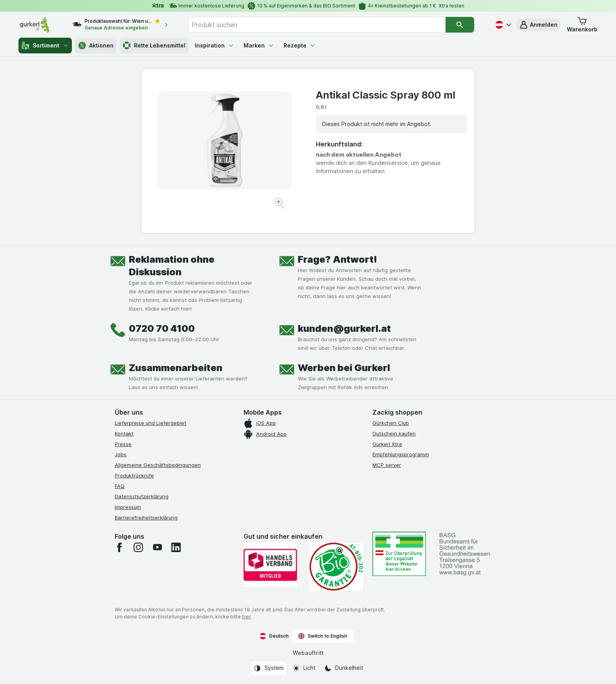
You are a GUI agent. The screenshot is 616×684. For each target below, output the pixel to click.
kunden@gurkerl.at (344, 328)
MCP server (387, 465)
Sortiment (45, 46)
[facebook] (119, 547)
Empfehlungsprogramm (401, 454)
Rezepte (300, 45)
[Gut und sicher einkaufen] (336, 567)
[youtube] (157, 547)
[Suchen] (460, 25)
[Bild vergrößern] (280, 204)
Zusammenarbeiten (176, 368)
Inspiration (214, 45)
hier (246, 617)
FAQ (120, 486)
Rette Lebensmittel (154, 46)
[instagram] (138, 547)
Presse (123, 444)
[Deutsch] (502, 25)
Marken (259, 45)
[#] (399, 554)
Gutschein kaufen (394, 433)
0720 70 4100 (162, 328)
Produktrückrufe (134, 476)
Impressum (128, 507)
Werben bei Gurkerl (344, 368)
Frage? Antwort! (337, 259)
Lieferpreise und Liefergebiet (150, 423)
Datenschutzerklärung (142, 496)
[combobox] (317, 25)
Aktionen (96, 46)
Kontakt (124, 433)
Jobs (121, 454)
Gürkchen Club (391, 423)
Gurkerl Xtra (387, 444)
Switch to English (323, 636)
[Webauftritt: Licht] (304, 668)
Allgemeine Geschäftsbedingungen (158, 465)
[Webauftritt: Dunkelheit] (344, 668)
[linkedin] (176, 547)
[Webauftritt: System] (269, 668)
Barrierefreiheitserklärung (146, 518)
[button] (538, 25)
